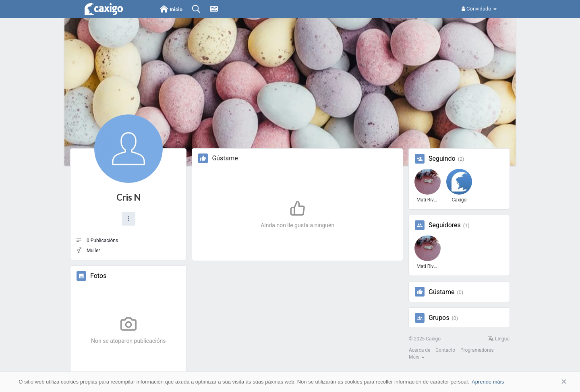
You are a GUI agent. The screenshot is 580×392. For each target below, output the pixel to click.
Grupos (439, 318)
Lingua (499, 339)
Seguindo (442, 159)
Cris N (128, 197)
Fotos (98, 276)
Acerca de (419, 350)
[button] (128, 219)
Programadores (477, 350)
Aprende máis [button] (488, 382)
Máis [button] (417, 357)
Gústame (441, 292)
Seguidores (445, 225)
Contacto (445, 350)
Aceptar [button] (552, 382)
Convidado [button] (479, 9)
